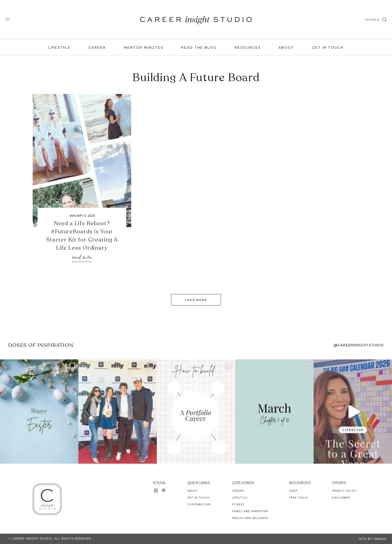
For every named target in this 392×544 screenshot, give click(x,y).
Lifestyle (59, 48)
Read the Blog (199, 48)
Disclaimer (341, 498)
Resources (248, 48)
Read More (82, 258)
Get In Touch (328, 48)
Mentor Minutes (143, 48)
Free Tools (299, 498)
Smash (380, 539)
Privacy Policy (344, 491)
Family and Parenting (250, 511)
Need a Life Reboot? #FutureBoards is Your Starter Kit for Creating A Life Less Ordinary (82, 236)
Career (97, 48)
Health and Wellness (250, 518)
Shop (293, 491)
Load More (196, 300)
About (286, 48)
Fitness (238, 504)
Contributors (199, 504)
